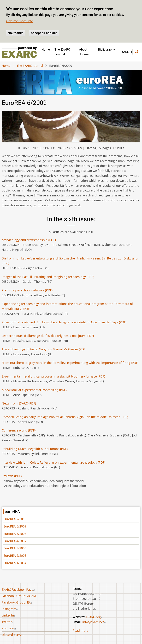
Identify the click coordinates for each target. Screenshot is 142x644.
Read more (80, 631)
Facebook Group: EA (17, 602)
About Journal (84, 52)
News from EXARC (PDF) (19, 403)
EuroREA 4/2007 (15, 541)
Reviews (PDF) (12, 476)
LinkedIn (9, 615)
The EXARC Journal (62, 52)
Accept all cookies (44, 33)
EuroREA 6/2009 (15, 526)
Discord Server (13, 635)
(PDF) (29, 240)
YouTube (9, 628)
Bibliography (107, 49)
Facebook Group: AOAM (20, 596)
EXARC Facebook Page (19, 590)
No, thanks (16, 33)
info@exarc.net (94, 622)
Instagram (10, 609)
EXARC (124, 52)
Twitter (8, 622)
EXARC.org (94, 617)
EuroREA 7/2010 (15, 519)
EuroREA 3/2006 (15, 548)
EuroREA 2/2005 (15, 556)
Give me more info (20, 21)
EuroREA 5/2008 (15, 534)
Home (46, 49)
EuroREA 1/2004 (15, 563)
